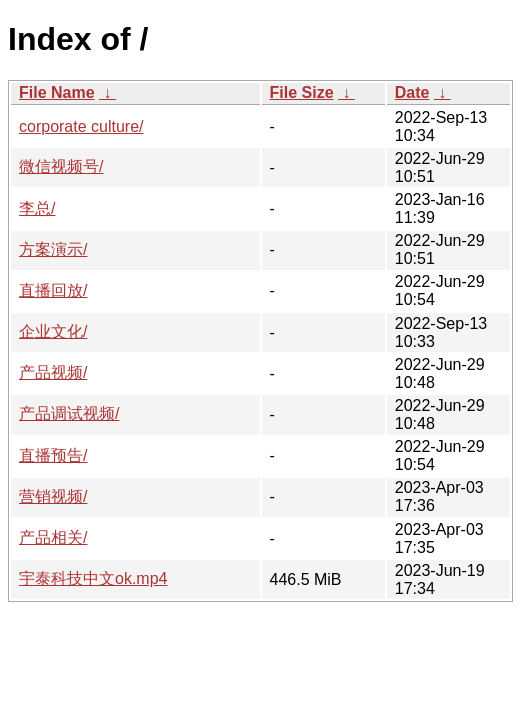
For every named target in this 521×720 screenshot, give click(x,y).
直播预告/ (53, 455)
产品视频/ (53, 372)
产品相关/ (53, 537)
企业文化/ (53, 331)
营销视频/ (53, 496)
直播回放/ (53, 290)
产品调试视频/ (69, 413)
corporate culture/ (81, 126)
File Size (302, 92)
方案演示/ (53, 249)
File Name (57, 92)
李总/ (37, 208)
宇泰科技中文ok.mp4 (93, 578)
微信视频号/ (61, 166)
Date (412, 92)
